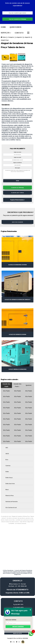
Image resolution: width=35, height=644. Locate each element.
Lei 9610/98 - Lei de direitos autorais (17, 524)
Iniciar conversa (18, 627)
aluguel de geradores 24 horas (27, 37)
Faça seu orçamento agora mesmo (17, 13)
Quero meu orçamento (17, 222)
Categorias (11, 37)
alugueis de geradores (19, 37)
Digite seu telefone (18, 163)
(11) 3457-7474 (18, 604)
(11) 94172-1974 (18, 607)
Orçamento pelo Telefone (17, 193)
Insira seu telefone (11, 620)
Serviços (5, 33)
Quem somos (15, 27)
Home (3, 27)
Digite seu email (17, 157)
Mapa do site (17, 633)
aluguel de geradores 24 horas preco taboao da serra (5, 40)
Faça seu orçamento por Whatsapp (17, 19)
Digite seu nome (18, 152)
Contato (19, 33)
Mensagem (17, 168)
